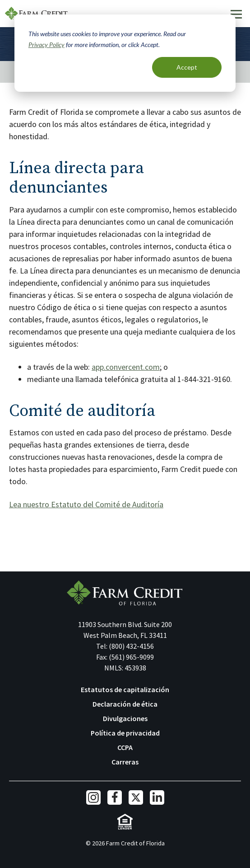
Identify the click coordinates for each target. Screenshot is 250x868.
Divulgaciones (125, 718)
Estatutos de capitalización (125, 689)
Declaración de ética (125, 704)
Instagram (93, 797)
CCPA (125, 747)
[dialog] (125, 53)
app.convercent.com (126, 367)
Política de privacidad (125, 733)
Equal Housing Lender (125, 822)
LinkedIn (157, 797)
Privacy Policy (46, 45)
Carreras (125, 762)
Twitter (136, 797)
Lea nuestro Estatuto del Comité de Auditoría (86, 504)
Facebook (115, 797)
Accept (187, 67)
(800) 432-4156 (131, 646)
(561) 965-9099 (131, 657)
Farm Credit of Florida (36, 14)
